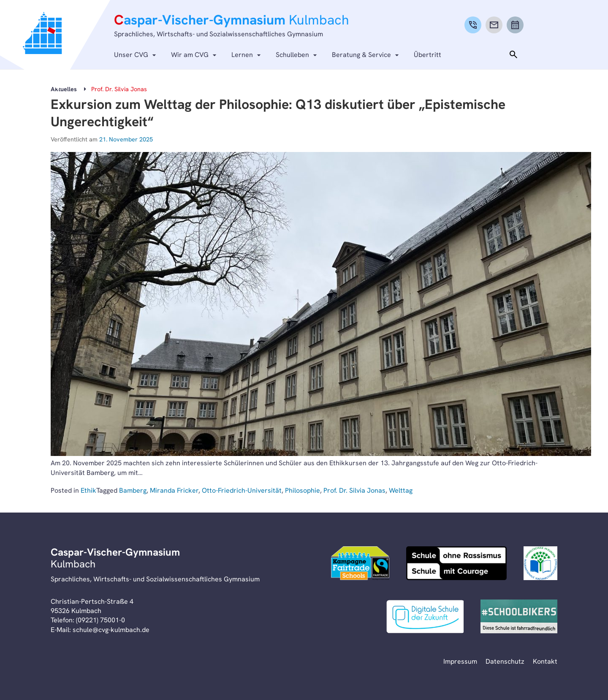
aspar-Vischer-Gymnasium (232, 20)
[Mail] (494, 25)
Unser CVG (131, 55)
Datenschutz (505, 661)
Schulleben (292, 55)
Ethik (88, 490)
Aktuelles (64, 89)
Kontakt (545, 661)
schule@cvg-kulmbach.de (111, 630)
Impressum (460, 661)
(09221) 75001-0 (100, 620)
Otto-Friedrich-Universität (242, 490)
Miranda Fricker (174, 490)
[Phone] (473, 25)
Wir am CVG (190, 55)
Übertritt (427, 55)
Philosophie (303, 490)
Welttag (401, 490)
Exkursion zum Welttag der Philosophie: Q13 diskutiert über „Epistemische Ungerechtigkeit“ (278, 113)
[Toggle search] (513, 55)
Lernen (242, 55)
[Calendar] (515, 25)
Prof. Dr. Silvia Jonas (354, 490)
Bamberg (133, 490)
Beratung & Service (361, 55)
